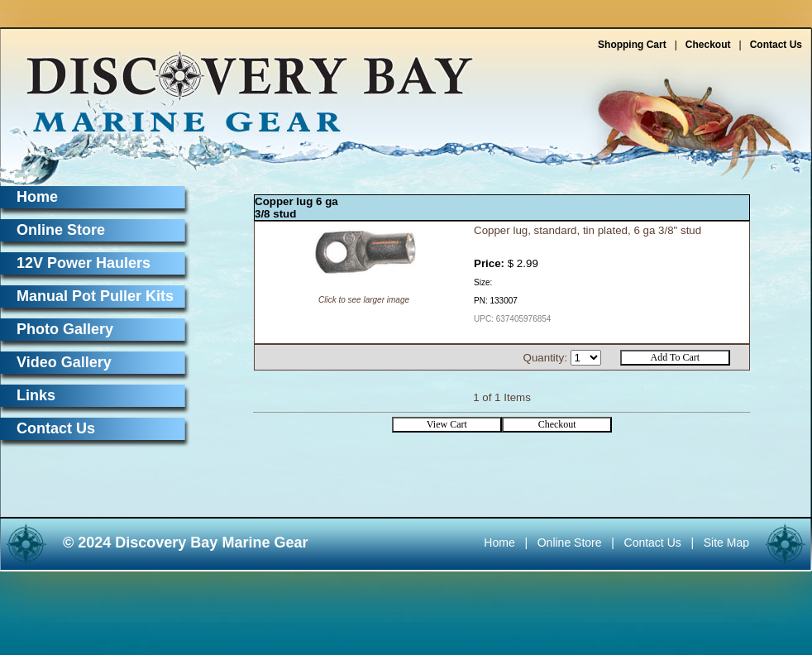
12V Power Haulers (84, 263)
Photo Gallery (65, 329)
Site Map (726, 543)
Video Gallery (64, 362)
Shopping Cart (632, 45)
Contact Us (776, 45)
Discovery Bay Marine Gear (240, 85)
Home (37, 197)
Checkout (708, 45)
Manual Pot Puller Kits (95, 296)
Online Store (61, 230)
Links (36, 395)
